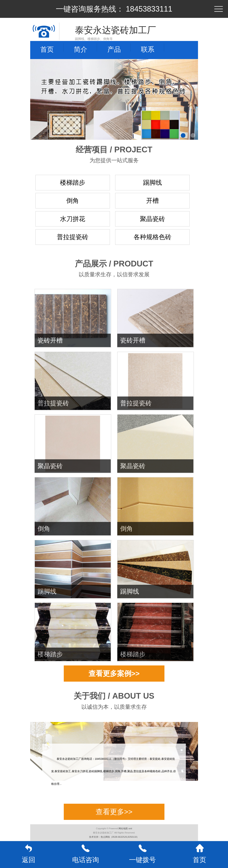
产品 (114, 49)
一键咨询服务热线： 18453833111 (114, 9)
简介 (81, 49)
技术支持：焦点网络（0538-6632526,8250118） (114, 837)
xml (130, 828)
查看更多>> (114, 812)
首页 (47, 49)
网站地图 (123, 828)
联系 (148, 49)
